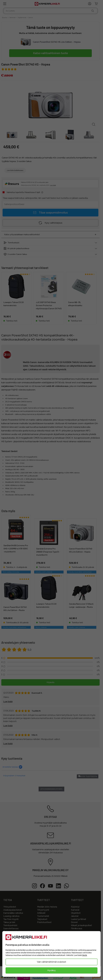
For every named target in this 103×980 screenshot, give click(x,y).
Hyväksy (51, 970)
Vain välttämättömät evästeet (51, 962)
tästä (84, 955)
